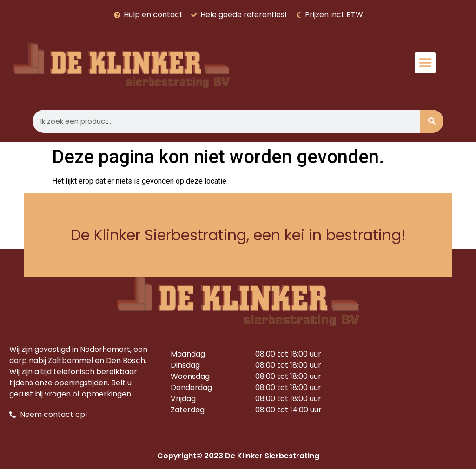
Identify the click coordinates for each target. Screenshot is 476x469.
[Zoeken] (432, 121)
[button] (425, 63)
